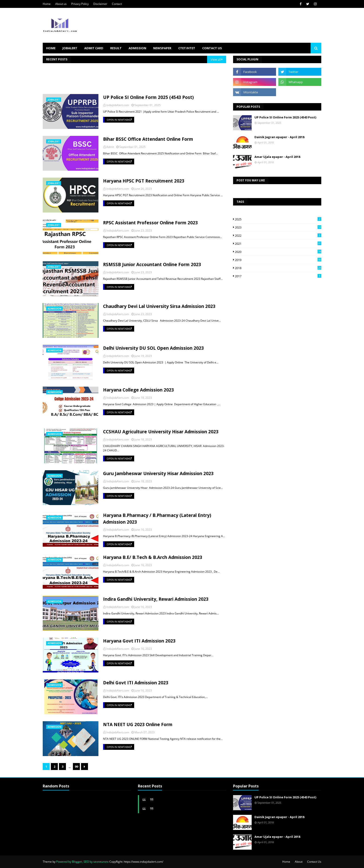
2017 (278, 276)
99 (76, 767)
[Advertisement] (127, 80)
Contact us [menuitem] (212, 48)
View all (216, 59)
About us (61, 4)
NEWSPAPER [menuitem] (162, 48)
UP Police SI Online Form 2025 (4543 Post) (148, 97)
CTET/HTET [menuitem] (187, 48)
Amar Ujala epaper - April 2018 (277, 157)
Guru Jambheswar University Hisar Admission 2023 (158, 473)
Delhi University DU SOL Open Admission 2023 (153, 348)
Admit (110, 147)
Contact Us (314, 862)
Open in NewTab (119, 120)
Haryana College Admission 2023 (138, 390)
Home (47, 4)
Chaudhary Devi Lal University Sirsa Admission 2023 (159, 306)
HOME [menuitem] (51, 48)
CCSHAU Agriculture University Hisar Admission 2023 (161, 432)
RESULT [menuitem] (116, 48)
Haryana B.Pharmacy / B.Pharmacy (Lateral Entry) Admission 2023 (157, 519)
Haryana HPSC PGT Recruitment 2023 (144, 181)
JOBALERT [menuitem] (70, 48)
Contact (117, 4)
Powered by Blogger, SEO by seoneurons (82, 862)
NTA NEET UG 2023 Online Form (138, 724)
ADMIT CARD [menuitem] (94, 48)
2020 (278, 252)
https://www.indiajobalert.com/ (143, 862)
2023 (278, 227)
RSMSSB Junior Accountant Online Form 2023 (152, 264)
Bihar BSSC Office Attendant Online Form (148, 139)
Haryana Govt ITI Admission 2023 (139, 641)
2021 (278, 244)
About (299, 862)
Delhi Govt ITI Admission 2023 (136, 683)
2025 (278, 219)
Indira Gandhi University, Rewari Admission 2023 (156, 599)
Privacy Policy (80, 4)
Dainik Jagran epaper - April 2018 (279, 137)
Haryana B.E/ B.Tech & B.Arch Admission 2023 (153, 557)
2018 (278, 268)
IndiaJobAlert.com (118, 105)
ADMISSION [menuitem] (137, 48)
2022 (278, 235)
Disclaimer (100, 4)
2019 (278, 260)
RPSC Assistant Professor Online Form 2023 (150, 223)
